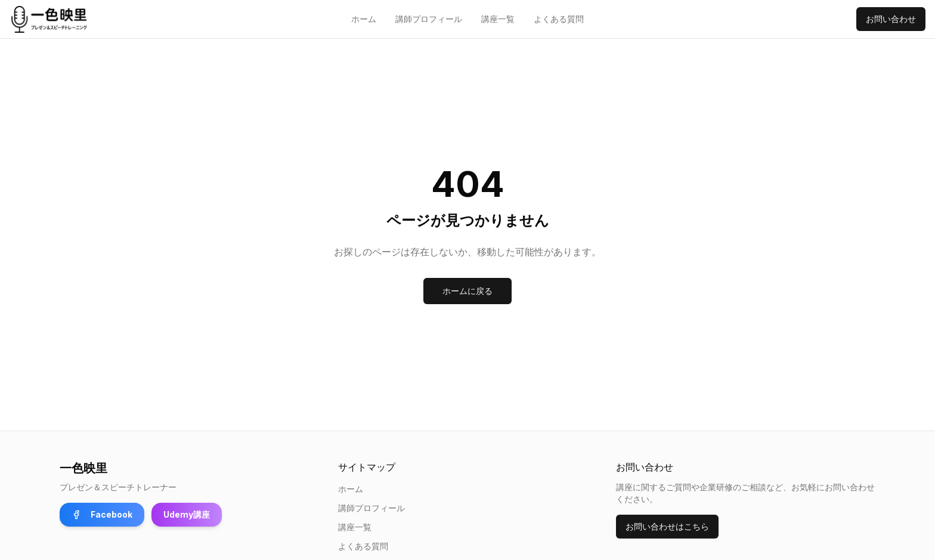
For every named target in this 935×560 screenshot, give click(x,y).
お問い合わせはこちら (667, 526)
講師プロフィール (429, 19)
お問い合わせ (891, 19)
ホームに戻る (467, 291)
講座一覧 (498, 19)
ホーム (364, 19)
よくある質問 (559, 19)
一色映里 (83, 468)
